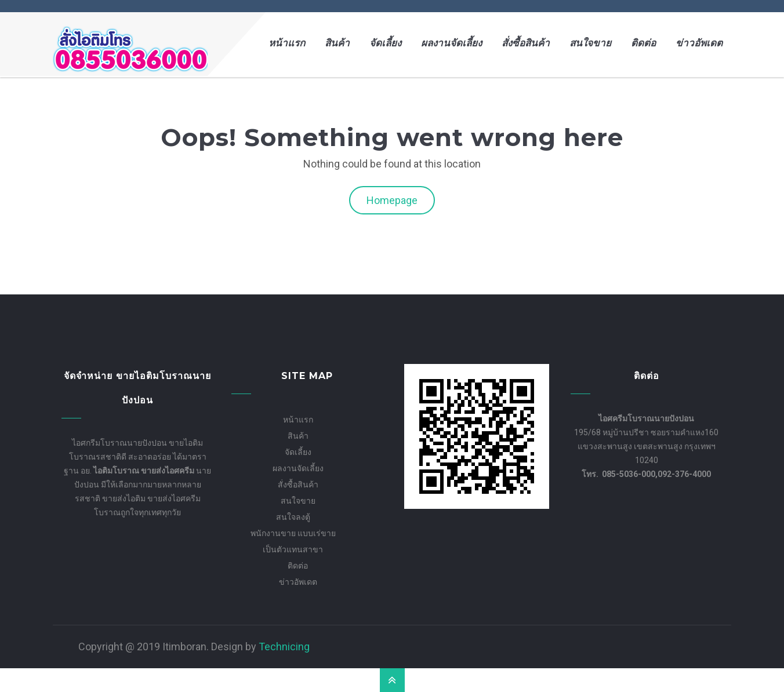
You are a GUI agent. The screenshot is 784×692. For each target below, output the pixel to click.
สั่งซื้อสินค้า (526, 43)
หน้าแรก (287, 43)
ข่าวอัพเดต (699, 43)
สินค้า (337, 43)
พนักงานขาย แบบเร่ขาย (293, 533)
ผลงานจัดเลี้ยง (451, 43)
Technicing (284, 647)
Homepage (392, 200)
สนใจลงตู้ (293, 517)
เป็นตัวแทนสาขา (293, 549)
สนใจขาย (590, 43)
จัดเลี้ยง (385, 43)
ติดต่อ (643, 43)
